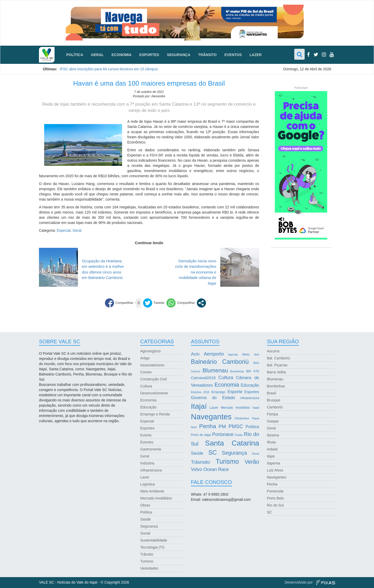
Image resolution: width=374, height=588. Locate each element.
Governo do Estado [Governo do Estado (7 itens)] (213, 398)
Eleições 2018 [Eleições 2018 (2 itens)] (200, 392)
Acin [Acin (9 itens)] (195, 354)
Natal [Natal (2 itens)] (256, 408)
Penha (272, 484)
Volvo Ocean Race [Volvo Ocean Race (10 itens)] (210, 469)
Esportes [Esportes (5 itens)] (252, 392)
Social (145, 533)
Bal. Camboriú (279, 358)
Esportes (149, 55)
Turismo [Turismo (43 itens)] (227, 461)
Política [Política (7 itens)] (252, 427)
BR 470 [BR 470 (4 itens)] (253, 371)
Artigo (145, 358)
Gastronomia (151, 449)
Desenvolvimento (154, 393)
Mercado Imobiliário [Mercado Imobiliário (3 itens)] (235, 408)
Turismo (147, 561)
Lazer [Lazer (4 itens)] (214, 408)
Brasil (272, 393)
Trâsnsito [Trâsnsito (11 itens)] (201, 462)
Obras (145, 505)
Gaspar (273, 421)
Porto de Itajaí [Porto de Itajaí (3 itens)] (201, 435)
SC (269, 512)
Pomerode (275, 491)
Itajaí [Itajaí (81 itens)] (199, 406)
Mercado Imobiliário (156, 498)
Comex (146, 372)
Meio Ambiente (152, 491)
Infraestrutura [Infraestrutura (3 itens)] (250, 398)
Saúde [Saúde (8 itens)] (197, 453)
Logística (148, 484)
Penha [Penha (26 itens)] (208, 426)
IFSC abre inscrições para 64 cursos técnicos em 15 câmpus (109, 69)
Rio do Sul (275, 505)
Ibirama (273, 435)
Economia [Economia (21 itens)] (227, 385)
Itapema (274, 463)
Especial (64, 230)
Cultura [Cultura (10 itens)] (226, 378)
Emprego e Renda (155, 414)
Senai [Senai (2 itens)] (255, 454)
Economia (121, 55)
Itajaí (271, 456)
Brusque (274, 400)
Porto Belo (275, 498)
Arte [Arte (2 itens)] (257, 354)
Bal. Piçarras (277, 365)
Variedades (149, 568)
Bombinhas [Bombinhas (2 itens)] (237, 371)
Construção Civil (153, 379)
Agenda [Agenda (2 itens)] (233, 354)
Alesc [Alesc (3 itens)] (246, 354)
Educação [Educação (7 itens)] (250, 385)
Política (75, 55)
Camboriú (275, 407)
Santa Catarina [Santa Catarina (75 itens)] (232, 443)
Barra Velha (276, 372)
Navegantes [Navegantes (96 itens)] (211, 417)
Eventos (233, 55)
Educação (148, 407)
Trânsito (207, 55)
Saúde (145, 519)
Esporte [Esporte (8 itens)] (235, 392)
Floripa (273, 414)
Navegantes (277, 477)
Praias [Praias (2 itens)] (239, 435)
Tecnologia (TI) (152, 547)
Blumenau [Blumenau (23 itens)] (215, 370)
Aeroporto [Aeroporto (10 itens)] (214, 354)
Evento (146, 435)
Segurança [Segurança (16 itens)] (234, 453)
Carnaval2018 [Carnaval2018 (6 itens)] (203, 378)
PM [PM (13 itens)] (222, 426)
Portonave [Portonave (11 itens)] (223, 434)
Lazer (256, 55)
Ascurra (273, 351)
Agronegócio (151, 351)
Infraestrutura (151, 470)
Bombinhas (276, 386)
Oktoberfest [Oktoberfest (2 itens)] (242, 418)
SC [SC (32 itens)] (213, 453)
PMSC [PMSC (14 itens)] (236, 426)
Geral (97, 55)
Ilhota (271, 442)
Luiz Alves (275, 470)
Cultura (146, 386)
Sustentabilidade (154, 540)
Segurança (179, 55)
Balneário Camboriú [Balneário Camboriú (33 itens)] (220, 362)
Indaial (272, 449)
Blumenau (275, 379)
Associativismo (152, 365)
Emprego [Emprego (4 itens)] (218, 392)
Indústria (147, 463)
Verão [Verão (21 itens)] (252, 462)
